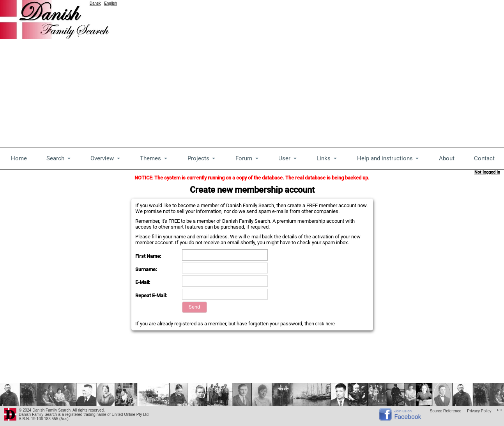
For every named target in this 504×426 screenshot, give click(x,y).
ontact (484, 158)
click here (325, 324)
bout (447, 158)
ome (19, 158)
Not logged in (487, 172)
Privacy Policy (479, 411)
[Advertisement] (73, 73)
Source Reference (446, 411)
